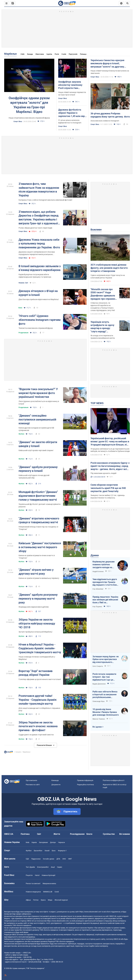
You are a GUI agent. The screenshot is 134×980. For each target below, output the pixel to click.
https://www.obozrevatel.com (90, 912)
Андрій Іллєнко (98, 572)
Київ (27, 842)
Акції (53, 867)
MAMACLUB (48, 892)
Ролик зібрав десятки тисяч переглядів (35, 228)
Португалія (73, 54)
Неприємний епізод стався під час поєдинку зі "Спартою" (38, 528)
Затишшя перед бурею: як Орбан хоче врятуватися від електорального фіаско (106, 659)
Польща (83, 54)
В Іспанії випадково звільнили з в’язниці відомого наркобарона (40, 268)
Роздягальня (23, 333)
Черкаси (62, 842)
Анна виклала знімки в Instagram (105, 121)
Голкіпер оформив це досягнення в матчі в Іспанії (40, 679)
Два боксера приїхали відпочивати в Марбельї (39, 299)
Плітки (36, 900)
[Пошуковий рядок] (127, 3)
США (23, 54)
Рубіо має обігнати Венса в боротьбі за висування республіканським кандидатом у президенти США (106, 695)
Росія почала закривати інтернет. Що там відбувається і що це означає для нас (104, 677)
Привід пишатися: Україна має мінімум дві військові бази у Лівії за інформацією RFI (105, 600)
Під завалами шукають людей (103, 473)
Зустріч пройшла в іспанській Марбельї (35, 632)
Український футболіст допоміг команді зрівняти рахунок (40, 505)
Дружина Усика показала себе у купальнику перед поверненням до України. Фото (39, 244)
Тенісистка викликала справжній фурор (36, 328)
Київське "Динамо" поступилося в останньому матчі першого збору (40, 547)
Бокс (20, 308)
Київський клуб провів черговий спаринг (36, 450)
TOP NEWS (97, 403)
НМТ (70, 859)
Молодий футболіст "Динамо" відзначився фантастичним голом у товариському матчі (38, 496)
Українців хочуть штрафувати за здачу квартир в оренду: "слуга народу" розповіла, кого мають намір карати (103, 327)
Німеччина (40, 54)
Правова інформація (85, 780)
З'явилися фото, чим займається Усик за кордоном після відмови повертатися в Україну (39, 190)
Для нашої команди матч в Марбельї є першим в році (39, 709)
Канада (30, 54)
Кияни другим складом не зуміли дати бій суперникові (36, 429)
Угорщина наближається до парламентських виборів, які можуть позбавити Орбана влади (110, 450)
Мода (50, 900)
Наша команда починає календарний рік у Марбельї (37, 658)
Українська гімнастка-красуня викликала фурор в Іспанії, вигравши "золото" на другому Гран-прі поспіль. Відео (107, 64)
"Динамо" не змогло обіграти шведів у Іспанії (38, 444)
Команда (55, 780)
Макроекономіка (49, 883)
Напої (37, 875)
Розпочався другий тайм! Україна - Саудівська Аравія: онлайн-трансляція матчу (38, 700)
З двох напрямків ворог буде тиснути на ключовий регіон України (108, 276)
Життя (57, 834)
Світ (39, 834)
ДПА (58, 859)
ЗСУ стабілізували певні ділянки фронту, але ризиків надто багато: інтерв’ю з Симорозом (109, 268)
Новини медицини (33, 892)
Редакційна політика (85, 785)
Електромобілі (43, 867)
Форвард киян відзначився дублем (34, 607)
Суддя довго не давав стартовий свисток (36, 735)
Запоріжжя (43, 842)
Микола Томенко (99, 719)
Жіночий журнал (61, 900)
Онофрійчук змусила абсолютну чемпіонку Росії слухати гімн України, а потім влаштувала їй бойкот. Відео (71, 85)
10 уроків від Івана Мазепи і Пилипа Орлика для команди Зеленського (106, 712)
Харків (34, 842)
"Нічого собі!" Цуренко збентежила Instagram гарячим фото (40, 320)
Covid (57, 892)
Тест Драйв (30, 867)
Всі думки (97, 727)
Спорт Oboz (18, 122)
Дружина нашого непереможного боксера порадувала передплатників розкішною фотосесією (37, 253)
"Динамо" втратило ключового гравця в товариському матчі (39, 520)
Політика (25, 834)
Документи (56, 785)
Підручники (36, 859)
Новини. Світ (23, 283)
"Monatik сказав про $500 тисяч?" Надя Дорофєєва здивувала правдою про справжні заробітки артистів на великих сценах (103, 294)
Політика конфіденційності (114, 780)
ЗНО (64, 859)
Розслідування (77, 834)
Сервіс (60, 867)
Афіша (28, 900)
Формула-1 (62, 851)
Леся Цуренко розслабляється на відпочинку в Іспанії (39, 403)
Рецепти (29, 875)
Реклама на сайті (33, 785)
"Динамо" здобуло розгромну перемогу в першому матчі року (38, 599)
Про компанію (31, 780)
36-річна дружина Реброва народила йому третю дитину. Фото (110, 115)
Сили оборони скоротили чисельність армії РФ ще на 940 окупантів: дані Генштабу (108, 488)
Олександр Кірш (99, 701)
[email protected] (35, 962)
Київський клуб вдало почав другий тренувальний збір (34, 477)
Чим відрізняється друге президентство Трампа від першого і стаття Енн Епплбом (105, 582)
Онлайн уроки (49, 859)
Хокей (47, 851)
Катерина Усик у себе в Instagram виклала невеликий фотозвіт (45, 200)
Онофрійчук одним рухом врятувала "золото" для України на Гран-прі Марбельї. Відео (29, 105)
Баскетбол (38, 851)
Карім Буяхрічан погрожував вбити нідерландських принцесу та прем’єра (35, 276)
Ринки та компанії (33, 883)
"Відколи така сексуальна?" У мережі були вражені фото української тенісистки (38, 393)
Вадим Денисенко (99, 684)
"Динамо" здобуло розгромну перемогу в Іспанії (38, 469)
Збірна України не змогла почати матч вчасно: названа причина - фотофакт (38, 726)
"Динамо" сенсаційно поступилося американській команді (37, 419)
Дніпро (53, 842)
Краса (43, 900)
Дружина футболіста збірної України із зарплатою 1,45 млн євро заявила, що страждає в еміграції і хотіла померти (72, 113)
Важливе (96, 230)
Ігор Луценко (97, 607)
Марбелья (10, 54)
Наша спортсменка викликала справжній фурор (29, 118)
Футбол (21, 434)
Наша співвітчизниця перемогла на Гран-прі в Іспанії (72, 94)
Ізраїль (49, 54)
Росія (57, 54)
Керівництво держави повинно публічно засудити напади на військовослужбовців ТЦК (104, 565)
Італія (64, 54)
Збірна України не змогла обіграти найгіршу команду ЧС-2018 (37, 623)
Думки (95, 555)
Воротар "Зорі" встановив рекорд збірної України (36, 673)
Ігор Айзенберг (98, 589)
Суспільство (109, 834)
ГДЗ (27, 859)
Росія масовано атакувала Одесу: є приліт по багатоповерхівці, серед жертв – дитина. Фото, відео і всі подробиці (110, 466)
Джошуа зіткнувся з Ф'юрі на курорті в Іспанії (38, 293)
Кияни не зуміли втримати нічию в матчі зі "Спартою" (37, 557)
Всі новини (125, 834)
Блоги (89, 834)
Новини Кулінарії (48, 875)
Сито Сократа (98, 666)
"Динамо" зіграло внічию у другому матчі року (36, 572)
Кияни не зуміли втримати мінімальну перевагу (39, 578)
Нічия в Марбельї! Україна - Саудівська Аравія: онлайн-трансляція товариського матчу (40, 648)
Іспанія (18, 752)
